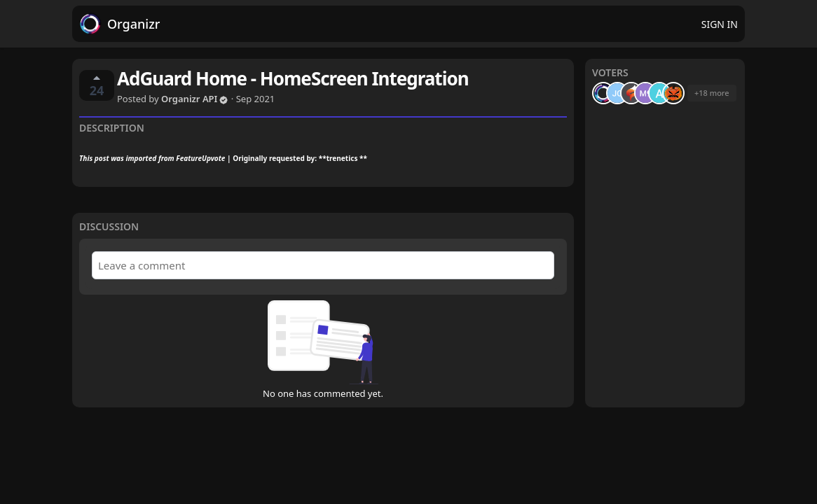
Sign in (720, 24)
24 (97, 85)
